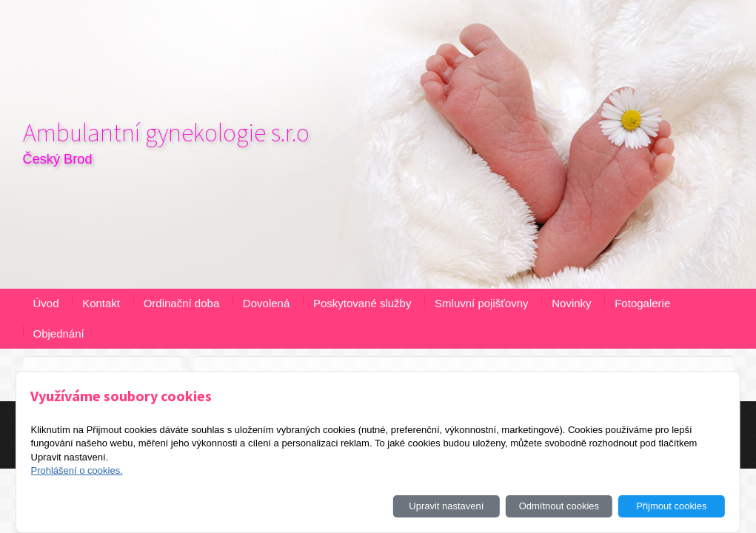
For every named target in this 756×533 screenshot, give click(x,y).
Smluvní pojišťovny (482, 303)
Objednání (59, 333)
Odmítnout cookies (559, 506)
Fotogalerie (642, 303)
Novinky (571, 303)
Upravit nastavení (446, 506)
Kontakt (101, 303)
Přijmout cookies (671, 506)
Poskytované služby (362, 303)
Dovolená (266, 303)
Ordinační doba (182, 303)
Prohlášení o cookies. (76, 470)
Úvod (46, 303)
